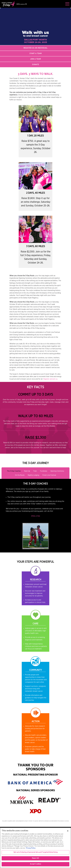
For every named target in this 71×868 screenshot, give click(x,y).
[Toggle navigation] (67, 4)
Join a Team (35, 59)
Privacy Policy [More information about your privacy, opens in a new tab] (31, 848)
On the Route (20, 475)
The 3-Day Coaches (14, 471)
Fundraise (44, 471)
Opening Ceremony (57, 471)
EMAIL (33, 516)
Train (35, 471)
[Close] (68, 831)
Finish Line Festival (49, 475)
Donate (36, 65)
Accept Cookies (36, 864)
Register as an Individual (35, 48)
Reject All (35, 858)
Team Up (27, 471)
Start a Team (36, 54)
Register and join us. (51, 379)
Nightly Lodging (33, 475)
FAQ (38, 516)
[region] (35, 848)
